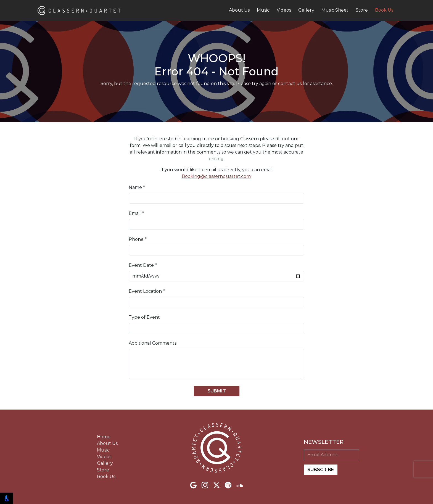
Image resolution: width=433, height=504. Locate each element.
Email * (136, 213)
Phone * (138, 239)
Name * (137, 187)
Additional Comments (153, 343)
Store (362, 10)
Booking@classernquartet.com (216, 176)
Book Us (384, 10)
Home (104, 437)
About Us (239, 10)
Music (263, 10)
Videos (284, 10)
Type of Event (144, 317)
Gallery (306, 10)
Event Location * (147, 291)
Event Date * (143, 265)
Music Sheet (335, 10)
